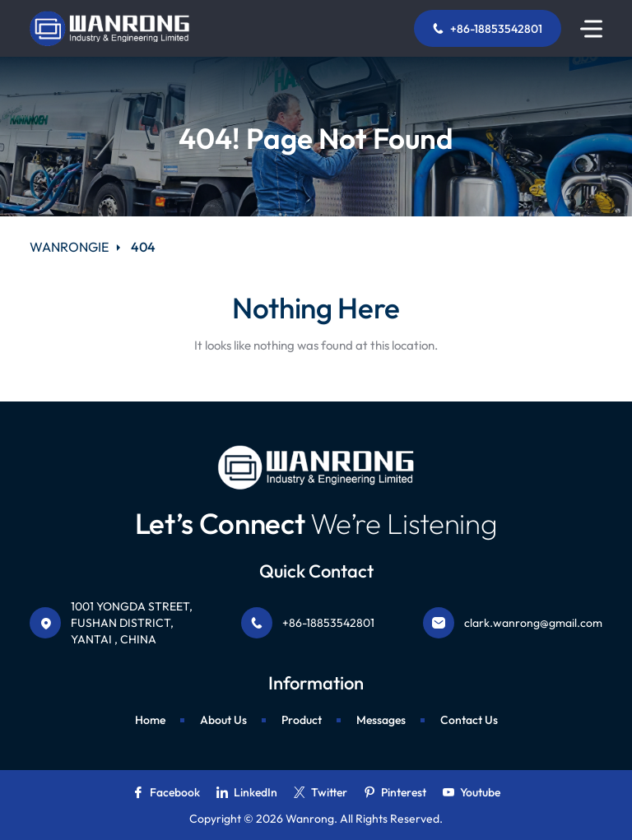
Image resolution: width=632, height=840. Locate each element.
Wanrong (310, 819)
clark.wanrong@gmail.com (533, 623)
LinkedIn (247, 792)
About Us (223, 720)
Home (150, 720)
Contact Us (469, 720)
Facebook (166, 792)
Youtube (472, 792)
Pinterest (395, 792)
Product (302, 720)
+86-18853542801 (488, 29)
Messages (381, 720)
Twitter (321, 792)
